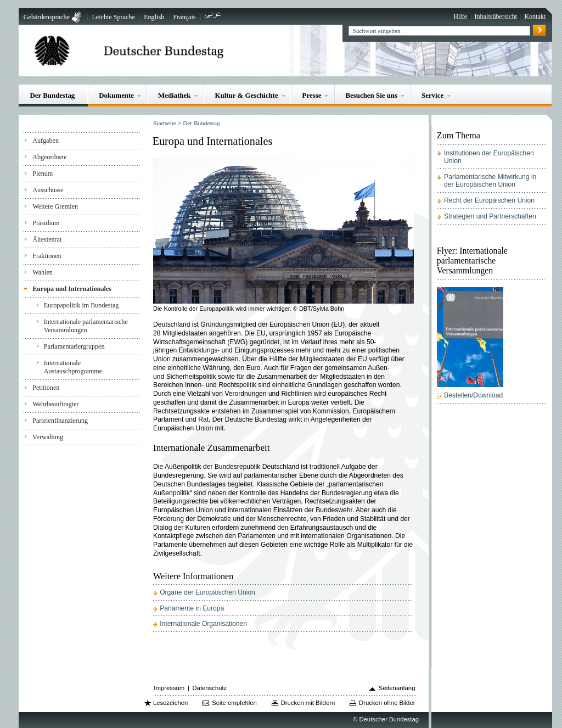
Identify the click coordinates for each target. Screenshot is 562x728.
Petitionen (46, 388)
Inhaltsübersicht (496, 16)
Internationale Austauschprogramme (73, 367)
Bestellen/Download (473, 395)
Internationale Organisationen (203, 624)
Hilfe (460, 16)
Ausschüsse (48, 190)
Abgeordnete (50, 157)
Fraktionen (47, 256)
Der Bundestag (52, 95)
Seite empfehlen (234, 703)
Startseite (165, 123)
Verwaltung (48, 437)
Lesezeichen (170, 703)
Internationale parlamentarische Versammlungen (86, 326)
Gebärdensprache (47, 17)
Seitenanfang (397, 688)
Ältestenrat (47, 239)
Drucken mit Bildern (308, 703)
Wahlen (43, 272)
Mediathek (175, 95)
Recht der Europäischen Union (489, 200)
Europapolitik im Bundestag (82, 305)
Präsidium (46, 223)
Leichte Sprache (113, 17)
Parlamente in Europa (192, 608)
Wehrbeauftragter (55, 404)
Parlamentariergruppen (74, 346)
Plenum (43, 173)
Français (185, 17)
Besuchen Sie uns (371, 95)
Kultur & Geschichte (246, 95)
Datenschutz (209, 688)
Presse (312, 95)
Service (432, 95)
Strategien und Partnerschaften (490, 216)
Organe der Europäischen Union (207, 592)
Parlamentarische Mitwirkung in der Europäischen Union (490, 181)
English (154, 17)
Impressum (169, 688)
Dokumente (116, 95)
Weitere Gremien (55, 206)
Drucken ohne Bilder (387, 703)
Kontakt (535, 16)
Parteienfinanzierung (60, 421)
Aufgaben (46, 141)
